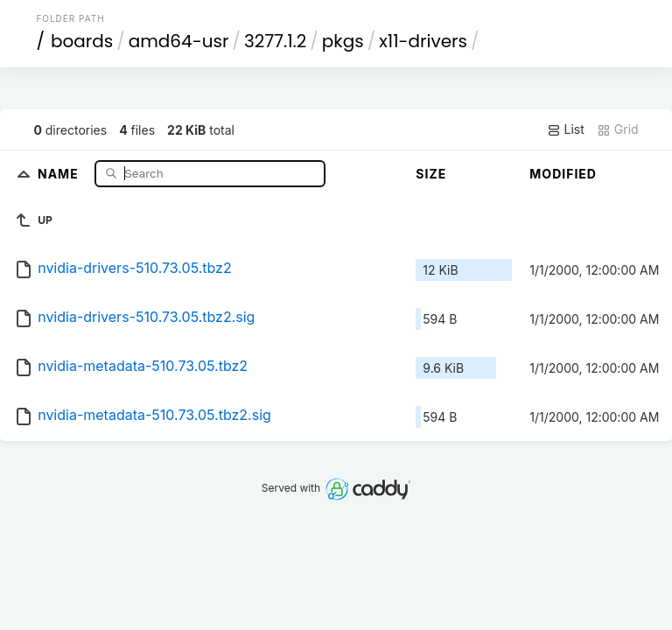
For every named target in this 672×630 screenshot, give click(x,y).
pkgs (343, 41)
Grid (618, 129)
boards (82, 41)
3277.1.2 (275, 41)
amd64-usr (179, 41)
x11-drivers (423, 41)
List (566, 129)
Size (431, 174)
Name (60, 173)
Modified (563, 174)
